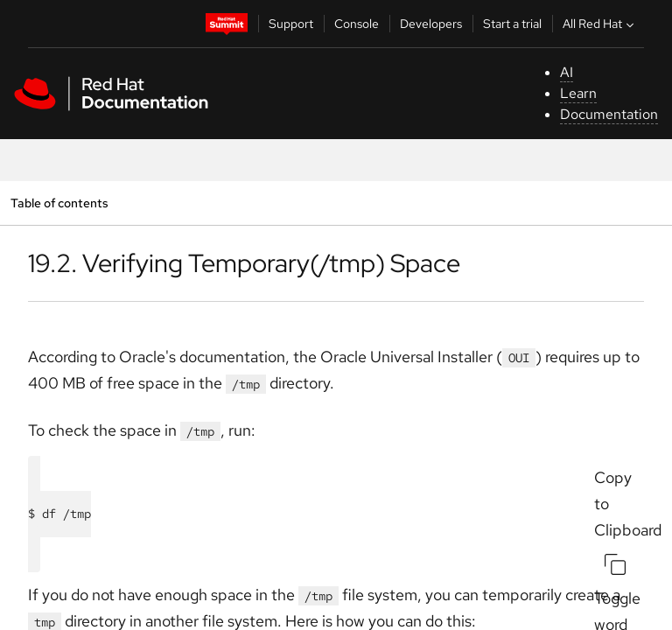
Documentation (609, 114)
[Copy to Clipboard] (615, 564)
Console (357, 24)
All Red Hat (600, 24)
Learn (578, 93)
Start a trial (512, 24)
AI (567, 72)
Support (291, 24)
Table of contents (59, 203)
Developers (431, 24)
